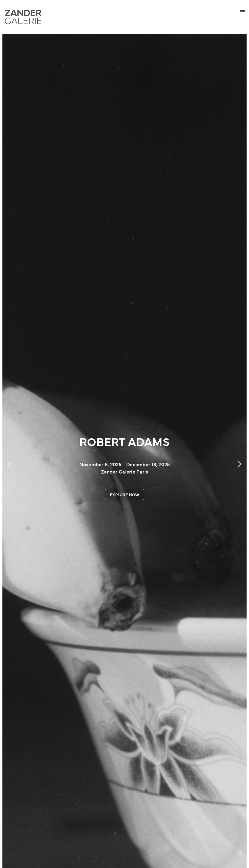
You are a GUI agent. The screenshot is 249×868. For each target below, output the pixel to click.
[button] (243, 11)
